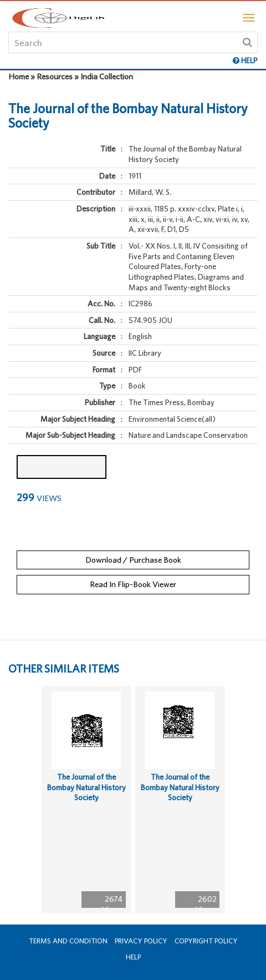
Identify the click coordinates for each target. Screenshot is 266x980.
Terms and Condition (68, 941)
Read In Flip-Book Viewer (133, 584)
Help (133, 957)
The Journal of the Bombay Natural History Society (86, 787)
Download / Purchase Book (133, 560)
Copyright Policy (206, 941)
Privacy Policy (141, 941)
